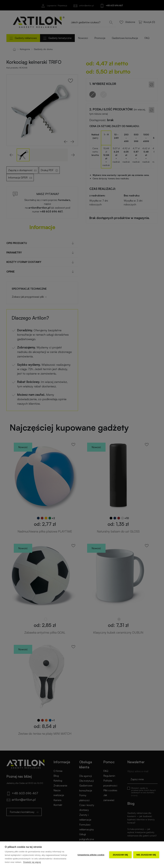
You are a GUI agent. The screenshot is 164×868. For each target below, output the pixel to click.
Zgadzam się (120, 855)
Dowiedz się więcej (32, 862)
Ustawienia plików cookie (91, 855)
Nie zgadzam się (146, 855)
